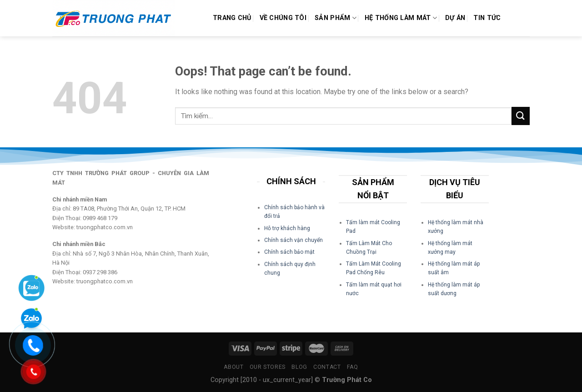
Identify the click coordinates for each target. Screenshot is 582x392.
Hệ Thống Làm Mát (401, 18)
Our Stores (268, 367)
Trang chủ (232, 18)
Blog (299, 367)
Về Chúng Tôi (283, 18)
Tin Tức (487, 18)
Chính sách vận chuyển (294, 240)
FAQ (353, 367)
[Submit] (521, 116)
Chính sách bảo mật (289, 252)
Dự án (455, 18)
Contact (327, 367)
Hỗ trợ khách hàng (287, 228)
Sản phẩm (336, 18)
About (233, 367)
